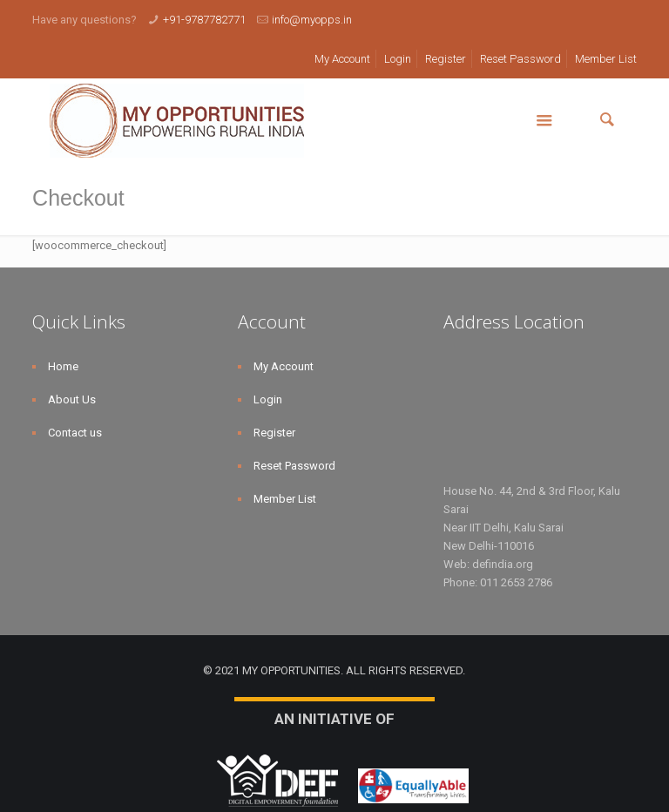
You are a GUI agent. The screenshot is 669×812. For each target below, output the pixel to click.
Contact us (75, 433)
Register (446, 59)
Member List (606, 59)
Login (398, 59)
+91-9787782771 (204, 20)
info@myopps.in (312, 20)
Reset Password (520, 59)
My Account (342, 59)
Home (63, 366)
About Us (72, 399)
